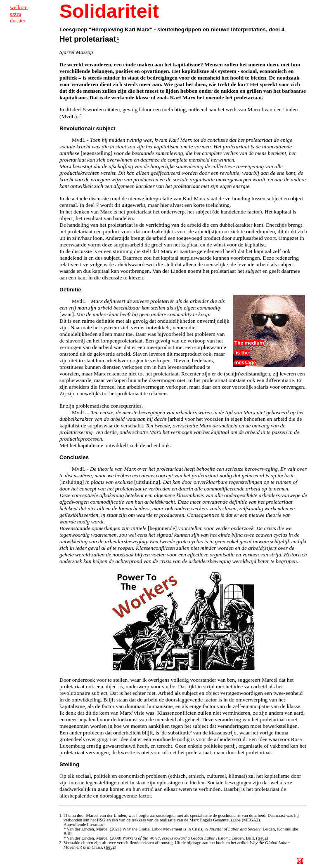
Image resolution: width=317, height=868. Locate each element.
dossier (18, 20)
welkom (19, 7)
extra (15, 14)
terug (262, 838)
